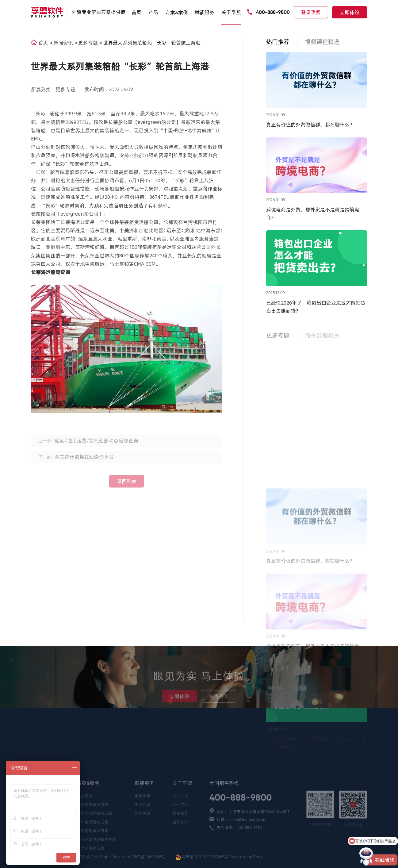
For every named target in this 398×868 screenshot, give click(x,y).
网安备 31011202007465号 (205, 857)
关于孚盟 (231, 12)
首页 (136, 12)
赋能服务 (205, 12)
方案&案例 (177, 12)
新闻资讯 (64, 43)
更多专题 (89, 43)
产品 (153, 12)
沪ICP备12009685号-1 (151, 857)
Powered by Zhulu (246, 857)
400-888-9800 (273, 12)
